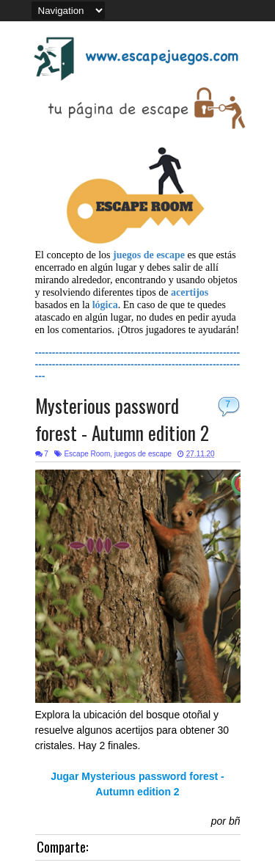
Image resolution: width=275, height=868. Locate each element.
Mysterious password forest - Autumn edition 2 (122, 419)
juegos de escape (143, 454)
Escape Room (87, 454)
